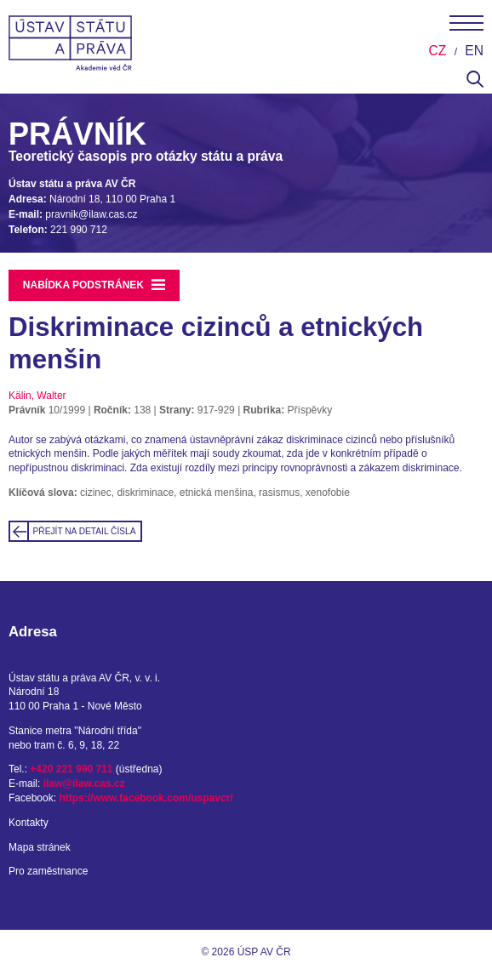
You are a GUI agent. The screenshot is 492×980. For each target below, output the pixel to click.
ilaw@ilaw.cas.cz (84, 783)
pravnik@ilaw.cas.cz (91, 214)
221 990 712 (79, 230)
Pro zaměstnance (48, 871)
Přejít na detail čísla (85, 531)
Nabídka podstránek (94, 285)
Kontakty (29, 823)
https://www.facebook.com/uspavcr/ (146, 798)
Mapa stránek (40, 847)
